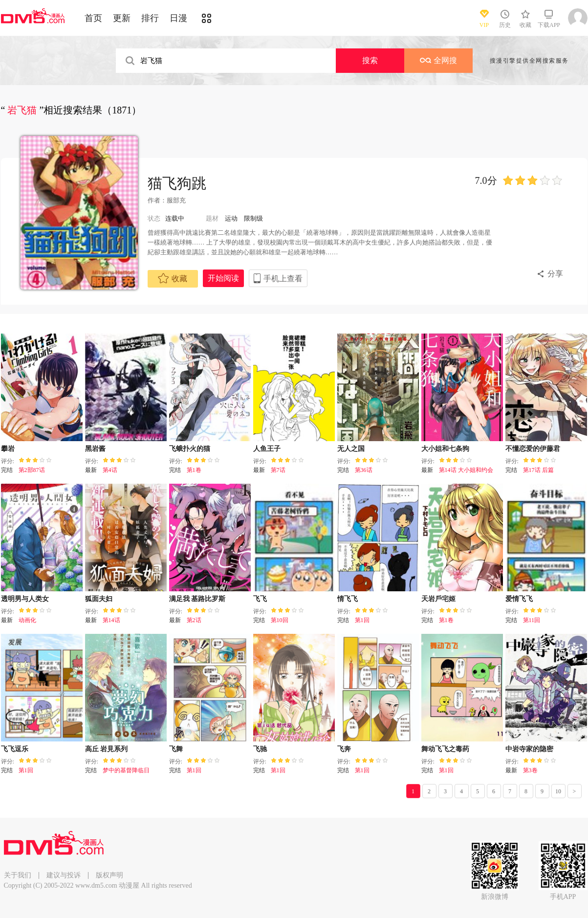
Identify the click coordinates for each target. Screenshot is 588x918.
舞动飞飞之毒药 (445, 749)
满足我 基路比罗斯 (197, 599)
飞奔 (344, 749)
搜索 (370, 60)
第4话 (110, 470)
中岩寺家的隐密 (529, 749)
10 (558, 791)
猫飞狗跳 (177, 183)
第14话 (111, 620)
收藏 (173, 278)
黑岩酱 (95, 449)
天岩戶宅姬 (438, 599)
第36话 (364, 470)
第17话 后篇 (538, 470)
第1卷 (194, 470)
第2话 (194, 620)
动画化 (27, 620)
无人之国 (351, 449)
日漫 (178, 18)
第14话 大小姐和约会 (466, 470)
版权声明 (109, 875)
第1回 (362, 620)
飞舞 (176, 749)
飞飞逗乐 (15, 749)
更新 (122, 18)
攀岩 (8, 449)
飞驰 (260, 749)
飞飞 (260, 599)
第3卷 (530, 770)
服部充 (176, 200)
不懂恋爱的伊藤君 (533, 449)
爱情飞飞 (519, 599)
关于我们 (18, 875)
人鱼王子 (267, 449)
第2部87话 (32, 470)
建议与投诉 (64, 875)
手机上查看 (283, 279)
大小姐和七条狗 (445, 449)
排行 (150, 18)
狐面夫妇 (99, 599)
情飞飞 (348, 599)
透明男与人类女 (25, 599)
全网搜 (438, 60)
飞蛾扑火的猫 (190, 449)
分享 (555, 274)
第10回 (280, 620)
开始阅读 (223, 278)
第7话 (278, 470)
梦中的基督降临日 (126, 770)
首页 (93, 18)
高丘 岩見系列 (107, 749)
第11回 (532, 620)
